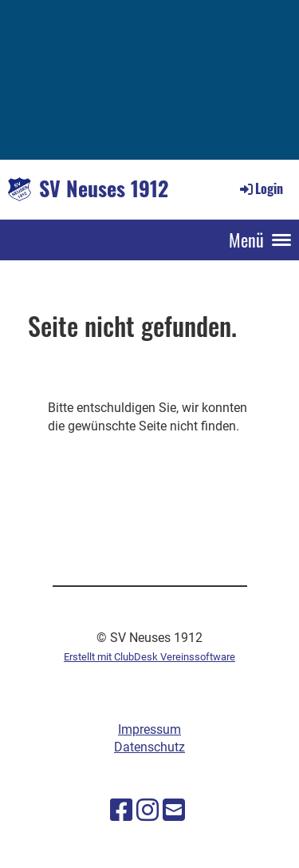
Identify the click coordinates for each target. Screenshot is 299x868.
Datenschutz (149, 747)
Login (260, 188)
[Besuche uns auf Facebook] (121, 811)
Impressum (149, 729)
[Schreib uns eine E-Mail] (174, 811)
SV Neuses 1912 (104, 189)
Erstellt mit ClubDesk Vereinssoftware (149, 657)
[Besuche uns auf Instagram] (148, 811)
